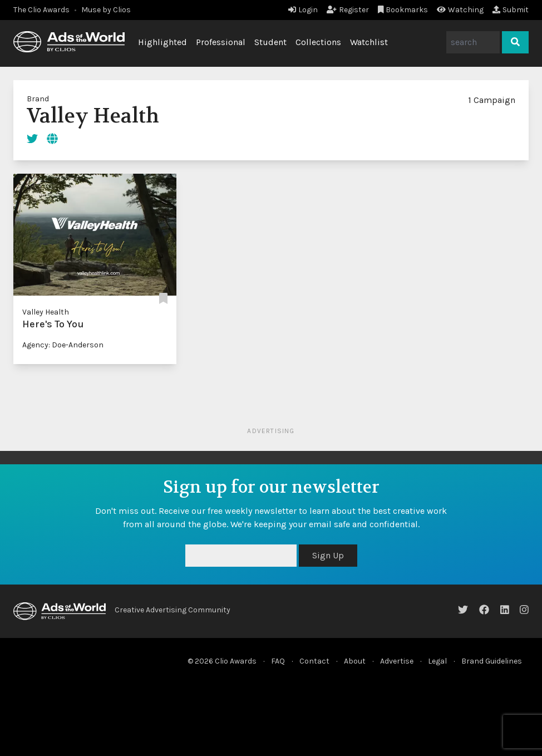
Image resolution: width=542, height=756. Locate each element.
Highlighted (162, 42)
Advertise (397, 661)
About (355, 661)
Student (270, 42)
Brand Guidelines (492, 661)
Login (303, 10)
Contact (314, 661)
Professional (221, 42)
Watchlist (369, 42)
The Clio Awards (41, 10)
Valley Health (46, 312)
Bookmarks (403, 10)
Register (348, 10)
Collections (318, 42)
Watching (460, 10)
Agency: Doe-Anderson (63, 345)
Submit (511, 10)
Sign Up (328, 555)
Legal (437, 661)
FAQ (278, 661)
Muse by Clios (106, 10)
